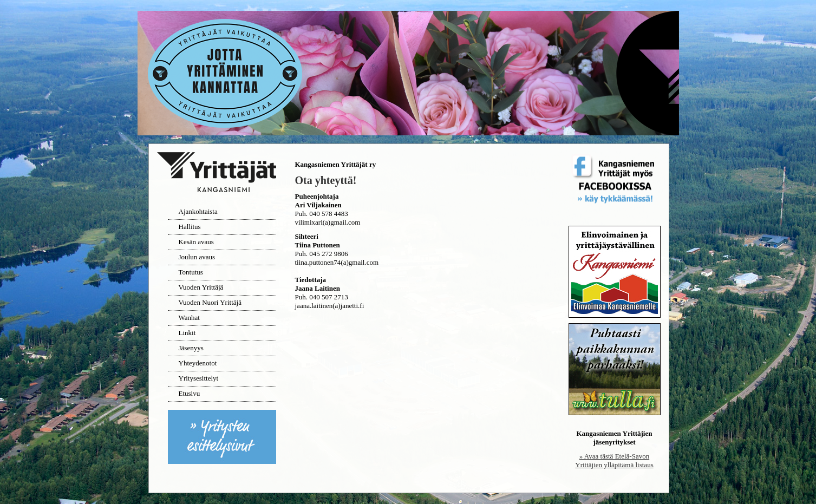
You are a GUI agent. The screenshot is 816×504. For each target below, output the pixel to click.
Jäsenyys (191, 348)
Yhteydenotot (198, 363)
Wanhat (189, 318)
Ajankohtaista (198, 211)
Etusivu (190, 393)
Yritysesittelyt (199, 378)
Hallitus (190, 227)
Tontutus (191, 272)
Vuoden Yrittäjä (201, 287)
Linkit (187, 333)
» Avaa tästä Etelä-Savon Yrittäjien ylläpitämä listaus (614, 460)
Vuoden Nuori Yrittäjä (210, 302)
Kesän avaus (196, 242)
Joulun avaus (197, 257)
